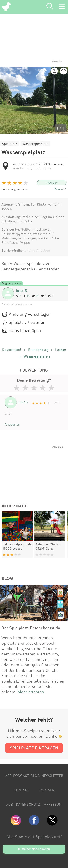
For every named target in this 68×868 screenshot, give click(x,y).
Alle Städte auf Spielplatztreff (34, 837)
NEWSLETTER (52, 776)
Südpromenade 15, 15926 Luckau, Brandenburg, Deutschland (38, 166)
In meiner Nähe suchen (34, 849)
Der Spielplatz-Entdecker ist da (31, 628)
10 (26, 296)
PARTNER (47, 790)
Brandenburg (38, 350)
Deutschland (12, 350)
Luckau (61, 350)
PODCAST (21, 776)
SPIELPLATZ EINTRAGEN (34, 748)
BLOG (35, 776)
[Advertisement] (36, 471)
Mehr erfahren (31, 692)
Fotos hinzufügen (25, 330)
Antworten (12, 424)
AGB (10, 804)
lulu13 (22, 291)
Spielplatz (9, 144)
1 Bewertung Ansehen (14, 189)
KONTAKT (21, 790)
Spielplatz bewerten (27, 322)
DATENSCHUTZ (28, 804)
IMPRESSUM (52, 804)
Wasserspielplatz (35, 144)
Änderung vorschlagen (30, 314)
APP (8, 776)
